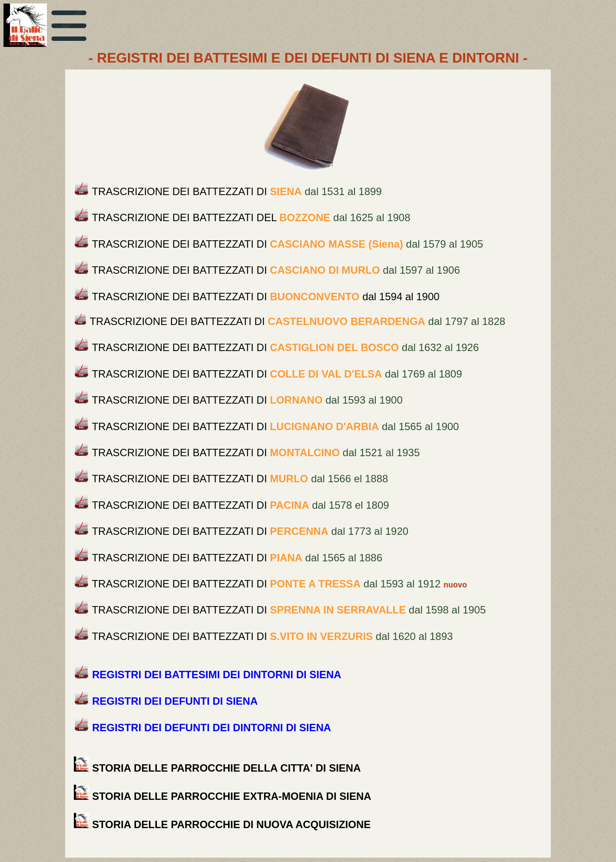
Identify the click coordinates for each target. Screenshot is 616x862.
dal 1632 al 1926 (285, 347)
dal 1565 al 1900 (275, 426)
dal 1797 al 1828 (297, 321)
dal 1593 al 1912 (266, 584)
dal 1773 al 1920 (250, 531)
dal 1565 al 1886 (237, 558)
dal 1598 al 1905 (289, 610)
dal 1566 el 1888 (240, 479)
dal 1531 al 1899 (237, 191)
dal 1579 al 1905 (287, 244)
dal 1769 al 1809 (277, 374)
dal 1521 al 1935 (256, 453)
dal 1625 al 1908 (251, 218)
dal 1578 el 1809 (240, 505)
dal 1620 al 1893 (272, 636)
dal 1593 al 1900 (247, 400)
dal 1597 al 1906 (276, 270)
